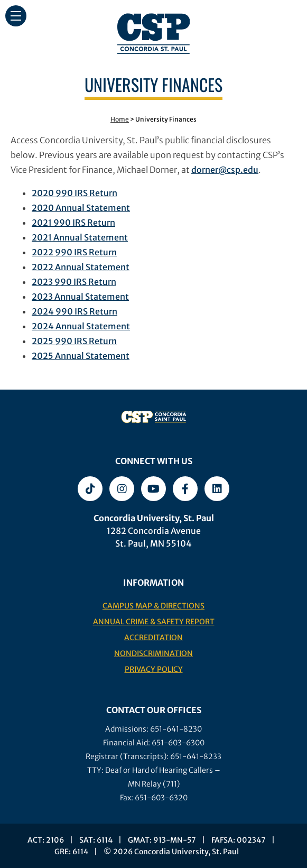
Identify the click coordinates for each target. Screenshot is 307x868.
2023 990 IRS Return (74, 282)
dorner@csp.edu (225, 170)
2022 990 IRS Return (74, 252)
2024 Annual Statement (81, 326)
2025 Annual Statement (81, 356)
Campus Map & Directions (153, 606)
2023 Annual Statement (80, 297)
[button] (16, 16)
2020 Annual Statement (81, 208)
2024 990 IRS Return (75, 311)
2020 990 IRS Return (75, 193)
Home (120, 119)
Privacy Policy (154, 669)
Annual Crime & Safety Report (154, 622)
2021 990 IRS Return (73, 223)
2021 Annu (53, 237)
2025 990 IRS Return (74, 341)
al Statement (101, 237)
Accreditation (153, 638)
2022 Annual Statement (81, 267)
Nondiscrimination (153, 653)
